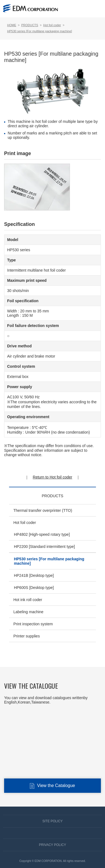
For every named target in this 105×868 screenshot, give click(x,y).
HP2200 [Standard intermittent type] (45, 547)
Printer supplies (27, 636)
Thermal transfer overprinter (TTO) (43, 510)
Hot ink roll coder (28, 600)
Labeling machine (29, 612)
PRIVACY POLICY (52, 845)
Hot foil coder (25, 523)
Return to (53, 477)
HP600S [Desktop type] (34, 588)
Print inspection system (33, 624)
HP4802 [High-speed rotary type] (42, 534)
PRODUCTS (52, 496)
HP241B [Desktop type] (34, 575)
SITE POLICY (52, 821)
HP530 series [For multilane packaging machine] (49, 561)
